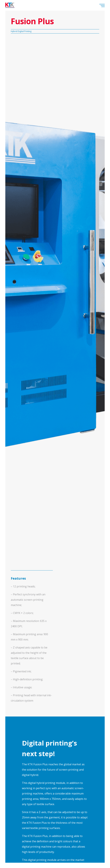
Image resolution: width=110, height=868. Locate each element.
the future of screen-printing (60, 770)
